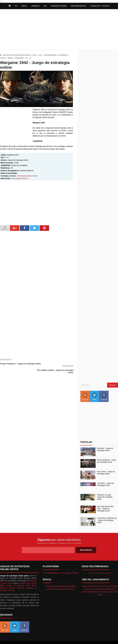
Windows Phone (59, 6)
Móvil (50, 567)
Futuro (72, 583)
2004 (95, 585)
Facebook (104, 390)
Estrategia (63, 55)
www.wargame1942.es (20, 178)
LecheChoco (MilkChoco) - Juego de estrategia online (107, 514)
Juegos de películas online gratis (21, 579)
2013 (116, 580)
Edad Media (70, 580)
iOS (45, 6)
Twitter (95, 390)
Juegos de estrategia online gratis (17, 55)
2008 (108, 583)
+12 (101, 567)
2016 (100, 580)
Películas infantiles (25, 581)
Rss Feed (85, 390)
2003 (100, 585)
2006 (84, 585)
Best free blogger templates (78, 639)
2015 (105, 580)
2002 (105, 585)
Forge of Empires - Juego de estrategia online (17, 365)
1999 (100, 588)
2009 (103, 583)
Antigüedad (60, 580)
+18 (109, 567)
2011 (92, 583)
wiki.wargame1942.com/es (27, 176)
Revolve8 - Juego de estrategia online (105, 443)
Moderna (51, 583)
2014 (111, 580)
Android (35, 6)
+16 (105, 567)
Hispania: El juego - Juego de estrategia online (105, 491)
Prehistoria (50, 580)
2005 (89, 585)
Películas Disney (7, 581)
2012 (40, 55)
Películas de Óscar (7, 584)
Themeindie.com (60, 639)
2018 (89, 580)
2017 (95, 580)
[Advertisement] (59, 30)
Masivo (10, 58)
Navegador (19, 58)
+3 (90, 567)
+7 (93, 567)
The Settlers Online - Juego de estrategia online (59, 365)
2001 (111, 585)
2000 (116, 585)
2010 (97, 583)
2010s (35, 55)
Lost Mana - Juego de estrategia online (105, 478)
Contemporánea (62, 583)
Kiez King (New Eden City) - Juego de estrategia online (105, 502)
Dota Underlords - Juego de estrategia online (107, 455)
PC (27, 58)
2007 (113, 583)
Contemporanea (50, 55)
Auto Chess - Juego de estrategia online (106, 466)
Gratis (3, 58)
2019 (84, 580)
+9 (97, 567)
